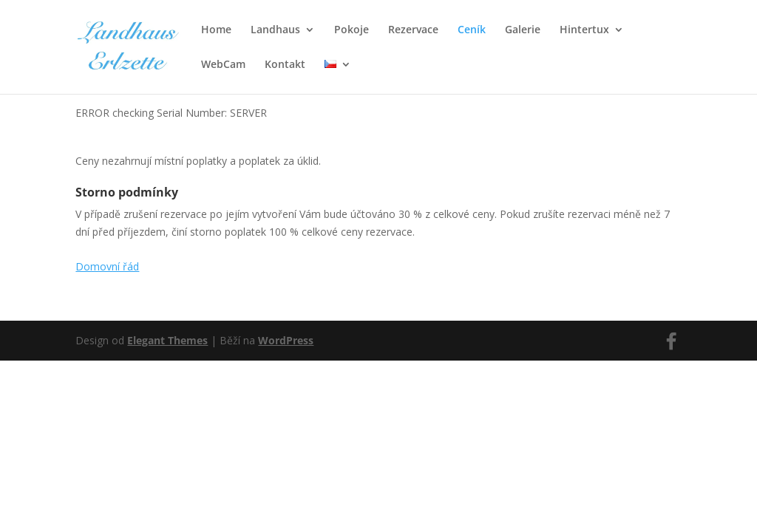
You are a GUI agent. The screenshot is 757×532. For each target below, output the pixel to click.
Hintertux (584, 30)
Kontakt (285, 65)
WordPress (286, 340)
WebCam (223, 65)
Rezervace (413, 30)
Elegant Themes (167, 340)
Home (216, 30)
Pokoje (352, 30)
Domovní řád (107, 266)
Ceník (472, 30)
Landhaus (275, 30)
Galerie (523, 30)
